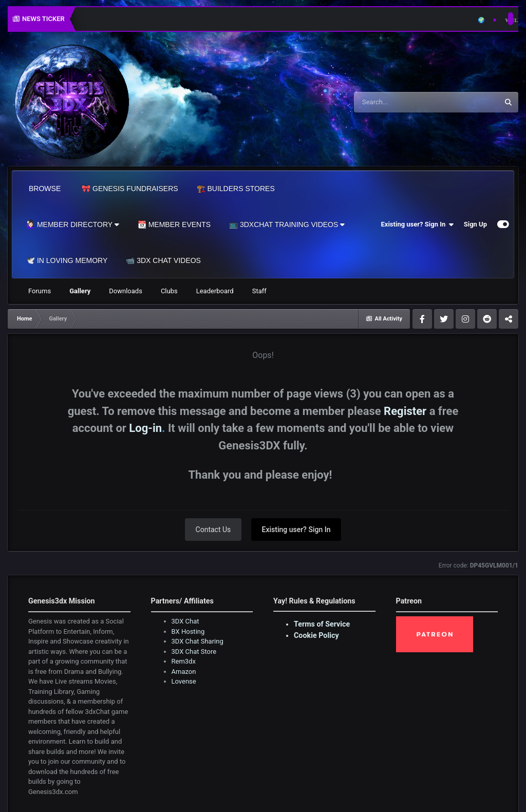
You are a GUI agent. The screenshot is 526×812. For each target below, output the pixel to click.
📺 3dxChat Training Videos (287, 224)
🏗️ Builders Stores (236, 188)
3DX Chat (185, 621)
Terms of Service (322, 624)
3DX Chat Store (194, 652)
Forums (40, 291)
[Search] (400, 102)
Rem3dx (184, 661)
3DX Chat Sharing (198, 641)
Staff (259, 291)
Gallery (80, 291)
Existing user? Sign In (417, 224)
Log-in (145, 428)
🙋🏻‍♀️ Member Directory (73, 224)
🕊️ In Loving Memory (67, 260)
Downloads (126, 291)
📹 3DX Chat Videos (163, 260)
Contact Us (213, 530)
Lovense (184, 681)
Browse (45, 188)
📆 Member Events (174, 224)
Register (405, 411)
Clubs (169, 291)
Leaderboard (215, 291)
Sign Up (475, 224)
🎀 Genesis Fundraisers (130, 188)
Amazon (184, 672)
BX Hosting (188, 631)
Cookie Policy (316, 635)
